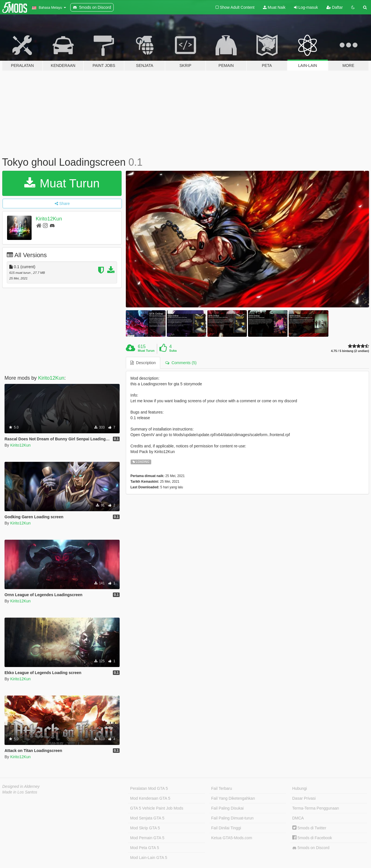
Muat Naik (274, 7)
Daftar (335, 7)
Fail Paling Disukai (228, 808)
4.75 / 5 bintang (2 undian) (350, 351)
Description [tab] (143, 363)
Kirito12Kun (49, 219)
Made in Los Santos (20, 792)
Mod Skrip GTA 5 (145, 828)
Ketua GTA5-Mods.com (232, 838)
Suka (173, 351)
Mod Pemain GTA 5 (147, 838)
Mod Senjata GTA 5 (147, 818)
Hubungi (300, 788)
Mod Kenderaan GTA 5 (150, 798)
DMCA (298, 818)
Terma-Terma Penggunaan (316, 808)
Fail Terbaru (222, 788)
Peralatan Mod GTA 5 (149, 788)
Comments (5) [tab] (181, 363)
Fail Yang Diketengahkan (233, 798)
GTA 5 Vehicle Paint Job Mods (157, 808)
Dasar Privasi (304, 798)
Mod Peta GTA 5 (144, 848)
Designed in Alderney (21, 786)
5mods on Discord (311, 848)
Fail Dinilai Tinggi (226, 828)
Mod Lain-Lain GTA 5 (149, 858)
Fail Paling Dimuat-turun (232, 818)
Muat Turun (62, 183)
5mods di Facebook (312, 838)
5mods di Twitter (309, 828)
